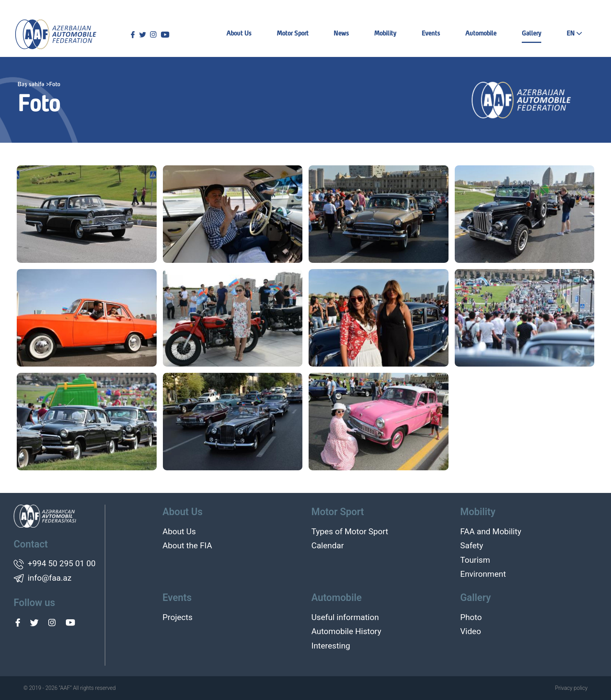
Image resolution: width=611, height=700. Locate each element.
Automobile (481, 34)
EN (574, 34)
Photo (471, 617)
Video (471, 631)
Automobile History (346, 631)
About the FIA (187, 546)
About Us (239, 34)
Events (431, 34)
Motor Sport (293, 34)
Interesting (331, 646)
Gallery (532, 34)
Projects (177, 617)
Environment (483, 574)
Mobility (385, 34)
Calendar (328, 546)
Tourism (475, 560)
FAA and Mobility (491, 532)
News (341, 34)
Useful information (345, 617)
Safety (472, 546)
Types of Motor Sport (350, 532)
